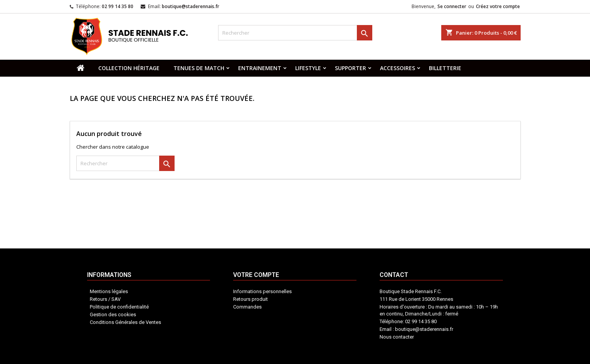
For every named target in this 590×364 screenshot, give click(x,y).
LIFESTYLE (308, 68)
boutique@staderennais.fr (191, 6)
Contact (318, 322)
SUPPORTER (350, 68)
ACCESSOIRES (398, 68)
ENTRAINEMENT (260, 68)
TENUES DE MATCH (199, 68)
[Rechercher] (295, 33)
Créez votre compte (498, 6)
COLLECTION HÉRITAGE (129, 68)
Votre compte (285, 325)
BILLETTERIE (445, 68)
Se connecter (452, 6)
